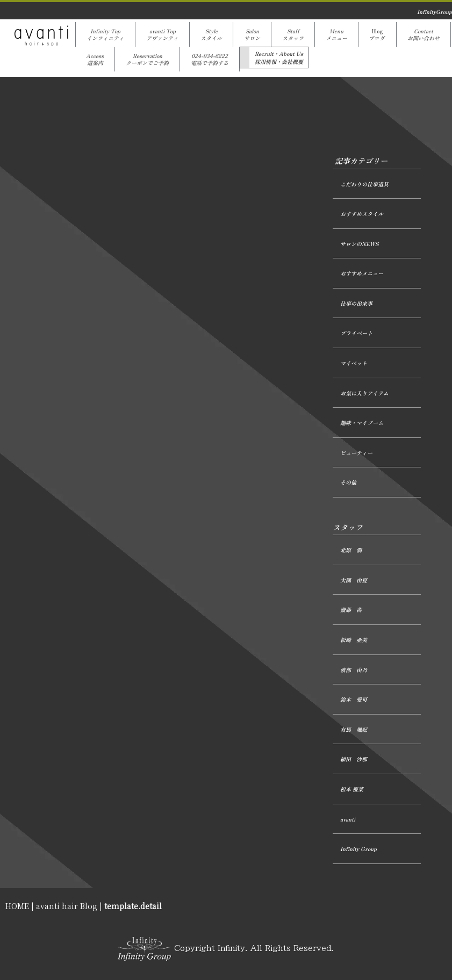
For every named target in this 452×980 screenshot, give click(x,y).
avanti (348, 819)
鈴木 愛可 (354, 699)
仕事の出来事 (356, 303)
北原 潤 (351, 550)
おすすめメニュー (362, 273)
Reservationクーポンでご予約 (147, 59)
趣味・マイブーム (362, 423)
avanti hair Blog (67, 906)
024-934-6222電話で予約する (210, 59)
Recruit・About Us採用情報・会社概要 (279, 57)
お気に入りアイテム (364, 393)
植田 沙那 (354, 759)
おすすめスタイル (362, 214)
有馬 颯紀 (354, 729)
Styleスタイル (211, 34)
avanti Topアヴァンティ (162, 34)
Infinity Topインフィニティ (105, 34)
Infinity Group (358, 849)
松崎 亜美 (354, 640)
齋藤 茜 (351, 610)
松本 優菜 (352, 789)
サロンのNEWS (359, 244)
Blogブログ (377, 34)
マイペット (354, 363)
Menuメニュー (336, 34)
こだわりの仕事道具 (364, 184)
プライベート (356, 333)
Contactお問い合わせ (424, 34)
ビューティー (356, 453)
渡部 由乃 (354, 670)
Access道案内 (95, 59)
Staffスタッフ (293, 34)
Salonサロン (252, 34)
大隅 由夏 (354, 580)
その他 (348, 482)
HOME (17, 906)
